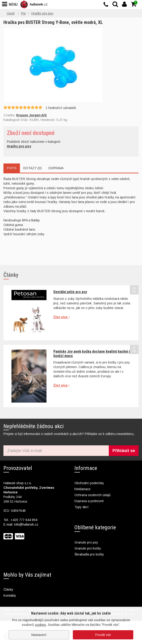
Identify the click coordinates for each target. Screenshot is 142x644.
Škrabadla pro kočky (89, 554)
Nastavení (39, 635)
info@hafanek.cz (26, 524)
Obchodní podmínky (89, 483)
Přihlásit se (124, 451)
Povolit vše (103, 635)
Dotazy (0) (33, 168)
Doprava (56, 168)
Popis (12, 168)
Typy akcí (82, 507)
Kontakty (10, 595)
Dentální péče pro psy (70, 292)
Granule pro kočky (88, 548)
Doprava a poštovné (89, 501)
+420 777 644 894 (24, 520)
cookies (40, 625)
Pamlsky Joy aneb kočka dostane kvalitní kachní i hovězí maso (92, 353)
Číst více (61, 317)
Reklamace (82, 489)
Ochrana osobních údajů (93, 495)
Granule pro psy (86, 542)
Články (8, 590)
